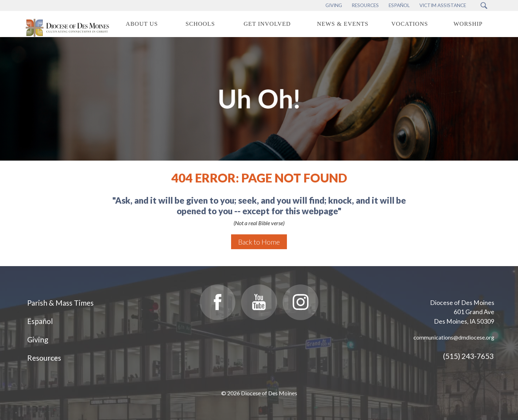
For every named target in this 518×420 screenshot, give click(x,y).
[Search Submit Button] (484, 5)
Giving (38, 339)
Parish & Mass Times (60, 303)
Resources (44, 358)
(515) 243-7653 (468, 356)
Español (40, 321)
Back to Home (259, 242)
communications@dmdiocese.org (454, 337)
